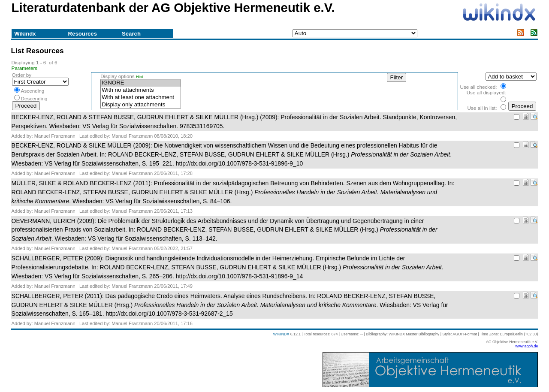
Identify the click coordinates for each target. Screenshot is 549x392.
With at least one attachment (141, 98)
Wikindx (25, 34)
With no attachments (141, 90)
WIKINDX (281, 334)
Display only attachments (141, 105)
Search (131, 34)
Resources (83, 34)
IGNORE (141, 83)
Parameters (25, 68)
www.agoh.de (527, 346)
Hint (140, 77)
